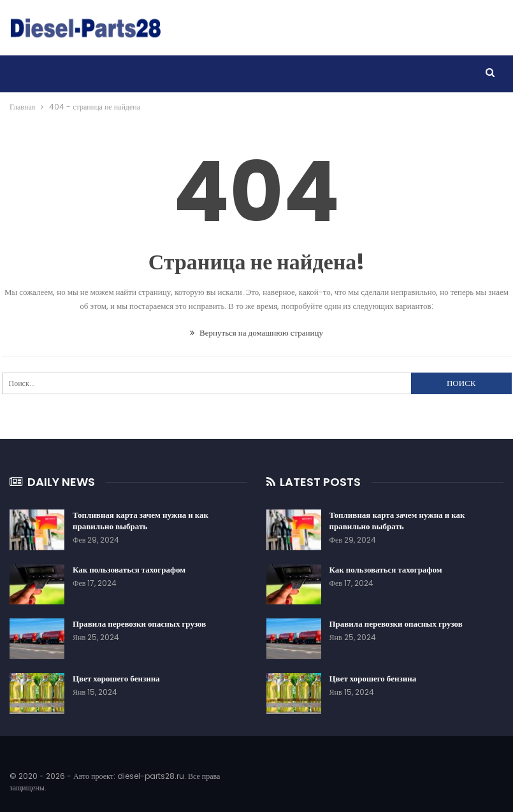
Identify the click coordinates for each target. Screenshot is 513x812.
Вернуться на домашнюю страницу (256, 333)
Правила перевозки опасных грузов (139, 624)
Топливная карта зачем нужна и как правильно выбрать (141, 521)
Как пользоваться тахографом (129, 570)
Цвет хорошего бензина (116, 679)
